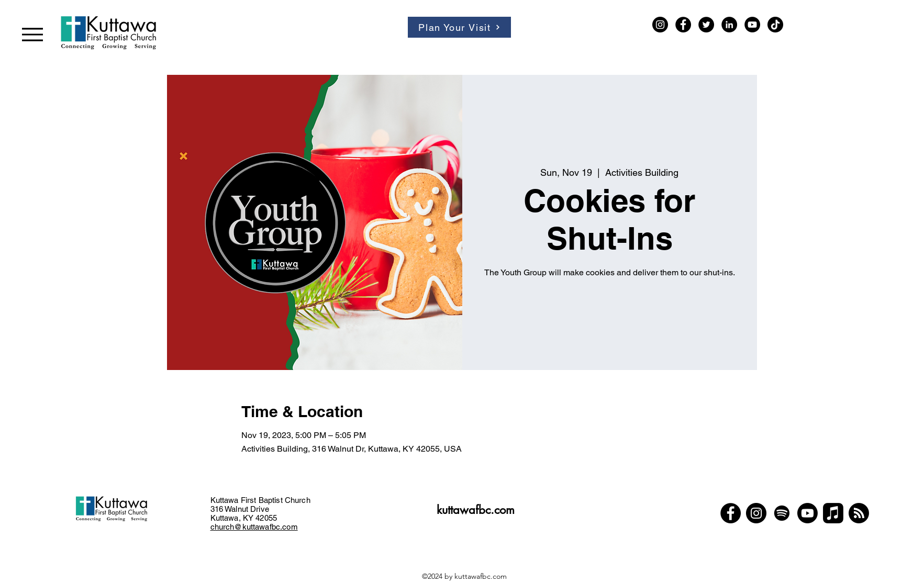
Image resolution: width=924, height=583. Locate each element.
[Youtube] (808, 513)
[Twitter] (706, 25)
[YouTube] (752, 25)
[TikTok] (775, 25)
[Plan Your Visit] (459, 27)
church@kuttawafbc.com (254, 527)
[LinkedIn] (729, 25)
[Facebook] (683, 25)
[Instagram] (660, 25)
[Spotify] (782, 513)
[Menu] (32, 34)
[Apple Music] (833, 513)
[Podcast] (859, 513)
